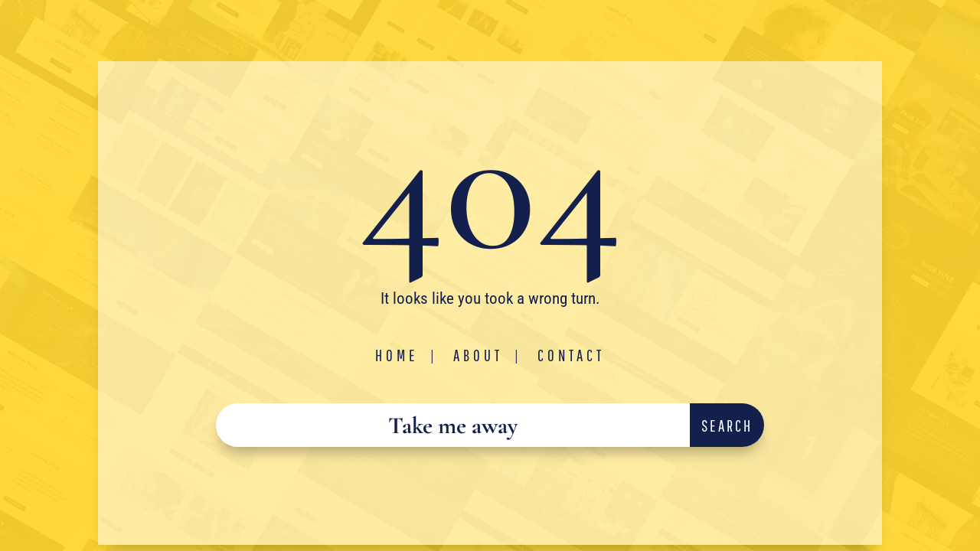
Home (397, 355)
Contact (571, 355)
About (478, 355)
